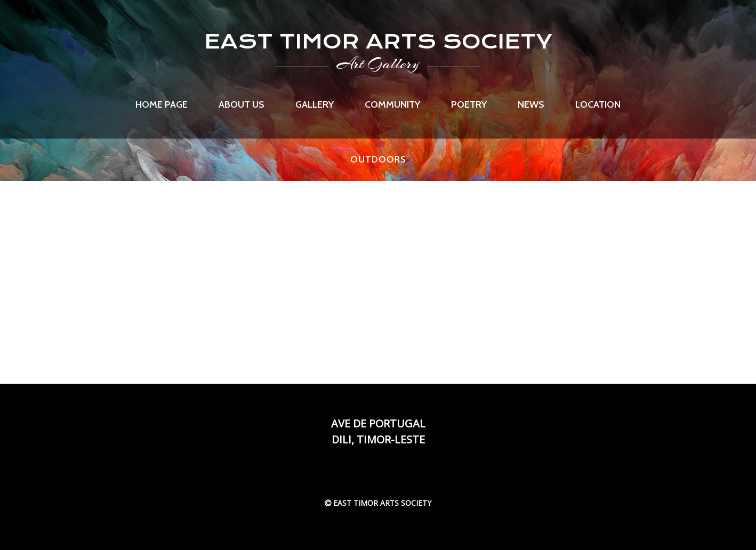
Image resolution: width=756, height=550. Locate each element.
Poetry (469, 104)
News (531, 104)
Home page (162, 104)
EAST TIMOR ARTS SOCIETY (378, 41)
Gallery (315, 104)
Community (392, 104)
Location (598, 104)
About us (242, 104)
